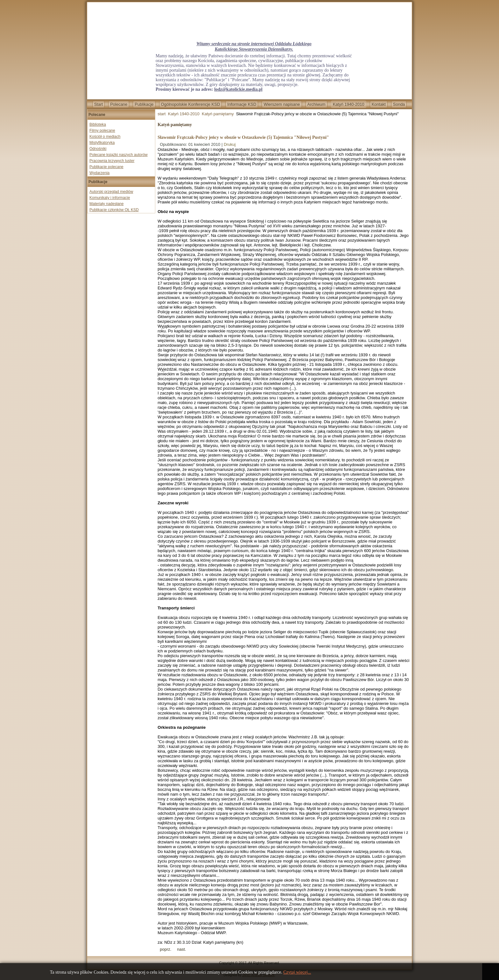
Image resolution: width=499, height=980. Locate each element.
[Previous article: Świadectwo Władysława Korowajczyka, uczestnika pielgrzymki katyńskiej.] (165, 949)
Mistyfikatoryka (102, 143)
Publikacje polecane (106, 167)
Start (98, 104)
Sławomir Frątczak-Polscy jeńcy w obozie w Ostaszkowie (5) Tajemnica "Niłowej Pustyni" (243, 137)
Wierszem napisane (282, 104)
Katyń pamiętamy (218, 114)
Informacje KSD (242, 104)
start (162, 114)
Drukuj (230, 144)
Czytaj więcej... (297, 972)
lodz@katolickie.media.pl (238, 89)
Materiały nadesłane (106, 204)
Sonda (399, 104)
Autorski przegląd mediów (111, 192)
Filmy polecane (102, 131)
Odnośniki (98, 149)
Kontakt (379, 104)
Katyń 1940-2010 (349, 104)
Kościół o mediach (105, 137)
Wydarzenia (99, 173)
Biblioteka (98, 124)
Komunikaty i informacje (110, 198)
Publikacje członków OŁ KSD (114, 210)
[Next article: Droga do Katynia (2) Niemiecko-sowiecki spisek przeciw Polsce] (181, 949)
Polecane (119, 104)
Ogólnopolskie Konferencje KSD (191, 104)
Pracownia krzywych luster (112, 161)
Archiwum (316, 104)
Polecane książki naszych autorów (119, 155)
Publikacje (144, 104)
